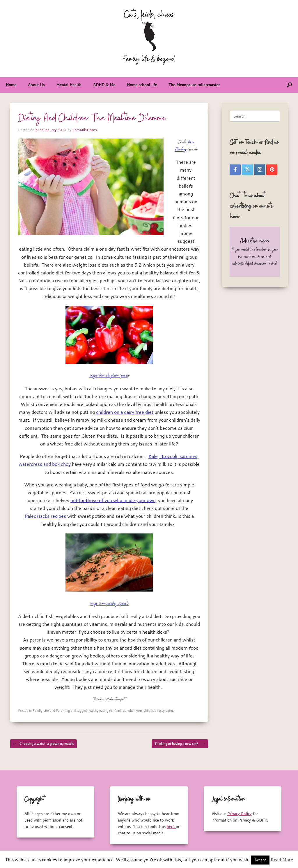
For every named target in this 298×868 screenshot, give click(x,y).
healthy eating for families (107, 710)
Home (11, 85)
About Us (36, 85)
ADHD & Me (104, 85)
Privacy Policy (240, 814)
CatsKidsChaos (85, 130)
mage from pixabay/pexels (110, 604)
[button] (289, 85)
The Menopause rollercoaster (194, 85)
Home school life (142, 85)
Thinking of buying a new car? (180, 744)
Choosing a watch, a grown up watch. (44, 744)
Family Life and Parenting (51, 710)
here (171, 826)
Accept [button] (260, 860)
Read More (282, 860)
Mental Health (69, 85)
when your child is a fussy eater (150, 710)
